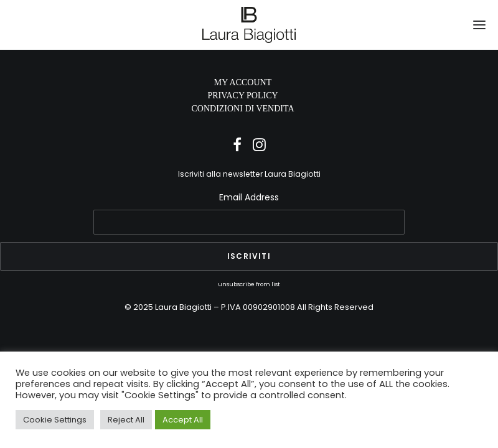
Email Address (249, 197)
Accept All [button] (183, 420)
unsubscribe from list (249, 284)
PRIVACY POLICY (242, 96)
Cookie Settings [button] (55, 420)
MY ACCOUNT (243, 82)
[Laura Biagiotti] (249, 25)
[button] (479, 25)
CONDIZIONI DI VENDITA (242, 109)
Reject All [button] (126, 420)
